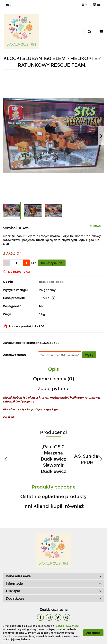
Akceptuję (93, 633)
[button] (97, 5)
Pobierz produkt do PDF (24, 326)
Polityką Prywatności (67, 626)
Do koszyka (52, 263)
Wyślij (89, 355)
